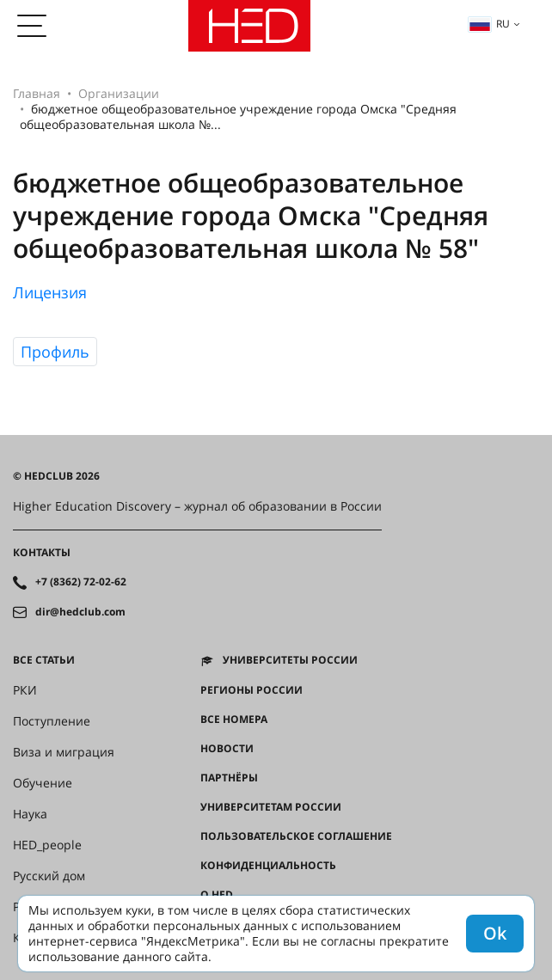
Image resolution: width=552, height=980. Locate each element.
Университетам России (271, 807)
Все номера (234, 720)
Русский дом (49, 876)
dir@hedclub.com (80, 612)
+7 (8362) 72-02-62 (81, 582)
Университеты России (290, 660)
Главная (37, 93)
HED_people (47, 845)
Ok (495, 933)
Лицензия (50, 292)
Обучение (43, 783)
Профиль (55, 352)
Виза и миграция (64, 752)
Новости (227, 749)
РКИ (25, 690)
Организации (119, 93)
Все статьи (44, 660)
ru (489, 24)
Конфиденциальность (268, 866)
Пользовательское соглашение (296, 836)
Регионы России (251, 690)
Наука (30, 814)
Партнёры (229, 778)
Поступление (52, 721)
